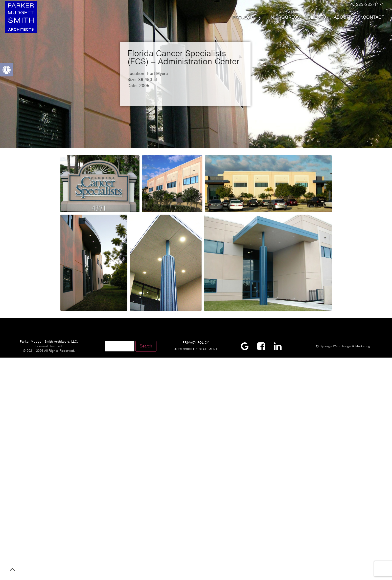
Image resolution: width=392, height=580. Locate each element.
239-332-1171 (368, 4)
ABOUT (344, 17)
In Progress (285, 17)
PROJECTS (247, 17)
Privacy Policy (196, 343)
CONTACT (374, 17)
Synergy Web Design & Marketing (343, 346)
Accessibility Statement (196, 349)
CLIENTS (317, 17)
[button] (7, 70)
